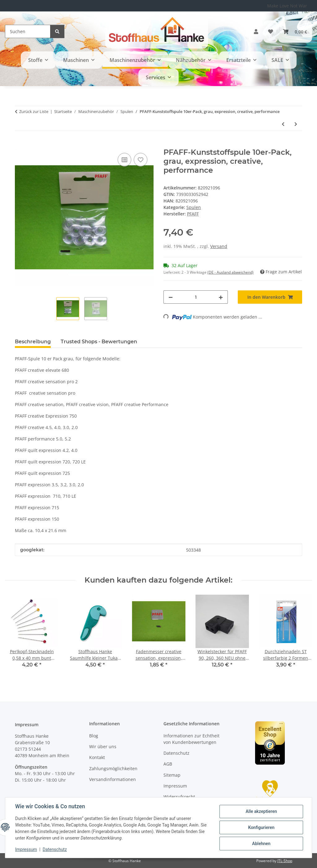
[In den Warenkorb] (20, 145)
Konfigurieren (261, 827)
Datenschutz (55, 849)
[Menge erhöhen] (221, 297)
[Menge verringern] (171, 297)
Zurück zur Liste (34, 111)
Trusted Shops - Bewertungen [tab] (99, 342)
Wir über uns (103, 746)
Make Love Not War (287, 6)
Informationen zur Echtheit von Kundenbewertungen (191, 739)
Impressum (26, 849)
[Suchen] (28, 31)
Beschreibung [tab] (33, 342)
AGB (168, 764)
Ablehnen (261, 844)
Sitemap (172, 775)
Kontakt (97, 757)
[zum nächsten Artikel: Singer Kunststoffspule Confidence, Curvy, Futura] (296, 124)
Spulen (194, 207)
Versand (219, 246)
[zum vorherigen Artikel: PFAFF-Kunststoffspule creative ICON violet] (283, 124)
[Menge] (196, 297)
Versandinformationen (113, 779)
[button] (256, 32)
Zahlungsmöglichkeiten (113, 768)
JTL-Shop (285, 861)
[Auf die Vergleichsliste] (124, 160)
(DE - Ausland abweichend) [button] (230, 272)
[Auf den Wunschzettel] (141, 160)
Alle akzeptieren (261, 811)
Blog (94, 736)
